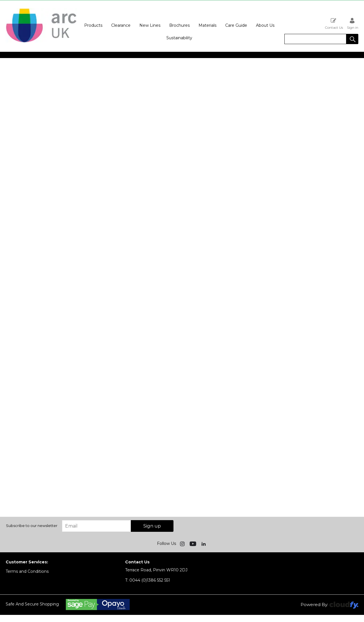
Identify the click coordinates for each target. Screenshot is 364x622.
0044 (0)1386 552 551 (148, 580)
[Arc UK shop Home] (41, 42)
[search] (315, 39)
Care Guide (236, 25)
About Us (265, 25)
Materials (207, 25)
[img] (183, 543)
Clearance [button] (121, 25)
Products (93, 25)
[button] (352, 39)
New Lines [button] (150, 25)
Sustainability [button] (179, 38)
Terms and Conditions (27, 571)
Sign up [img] (152, 526)
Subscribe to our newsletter (32, 526)
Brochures (179, 25)
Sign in (353, 23)
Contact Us (334, 23)
